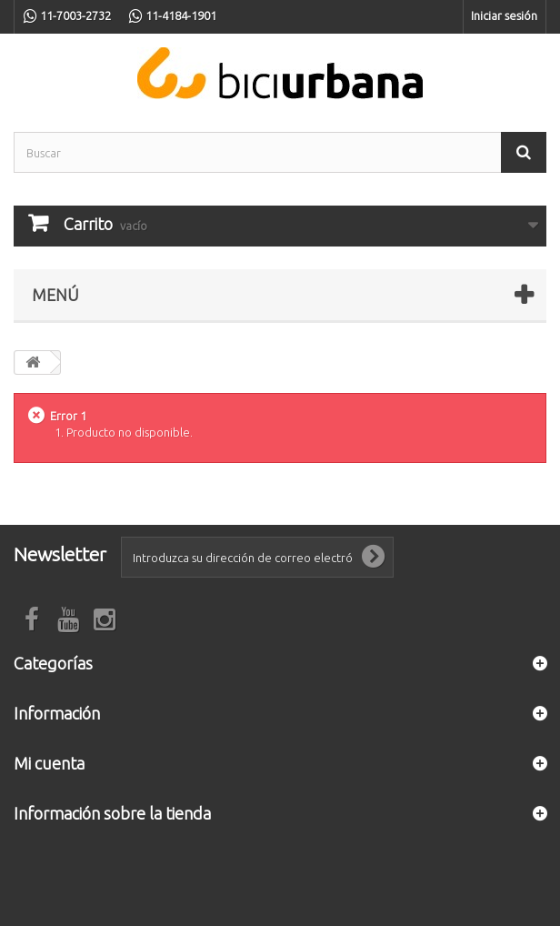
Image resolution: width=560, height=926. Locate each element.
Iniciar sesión (504, 15)
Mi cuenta (49, 763)
